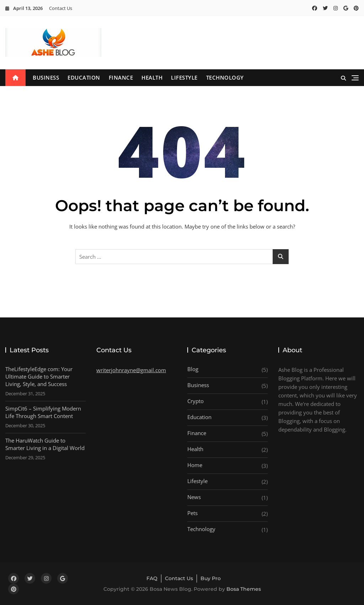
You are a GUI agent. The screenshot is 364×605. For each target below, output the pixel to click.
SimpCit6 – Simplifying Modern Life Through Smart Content (43, 412)
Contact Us (61, 8)
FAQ (152, 578)
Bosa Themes (244, 589)
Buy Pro (211, 578)
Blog (193, 369)
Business (46, 77)
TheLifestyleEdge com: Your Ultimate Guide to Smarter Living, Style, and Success (39, 376)
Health (152, 77)
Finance (121, 77)
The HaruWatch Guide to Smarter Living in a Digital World (45, 444)
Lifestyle (184, 77)
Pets (192, 513)
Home (195, 465)
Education (84, 77)
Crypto (196, 401)
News (194, 497)
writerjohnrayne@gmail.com (131, 370)
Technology (225, 77)
